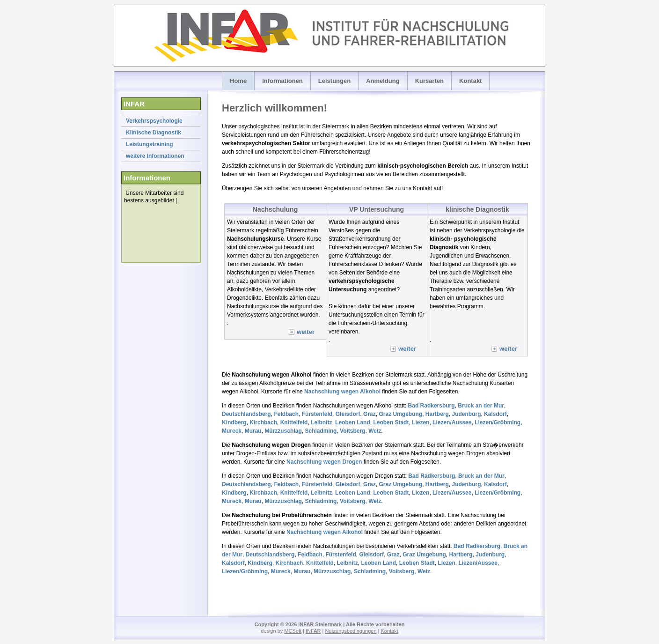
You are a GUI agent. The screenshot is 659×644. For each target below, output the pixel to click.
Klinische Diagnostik (154, 133)
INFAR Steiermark (320, 624)
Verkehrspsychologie (154, 121)
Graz (370, 414)
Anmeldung (383, 81)
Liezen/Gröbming (498, 422)
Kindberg (234, 422)
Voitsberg (352, 431)
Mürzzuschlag (283, 431)
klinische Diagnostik (477, 209)
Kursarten (429, 81)
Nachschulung (275, 209)
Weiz (375, 431)
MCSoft (293, 631)
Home (238, 81)
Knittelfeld (294, 422)
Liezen (421, 422)
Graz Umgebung (400, 414)
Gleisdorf (348, 414)
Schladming (321, 431)
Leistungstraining (150, 144)
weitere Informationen (155, 156)
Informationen (282, 81)
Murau (253, 431)
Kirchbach (263, 422)
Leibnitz (321, 422)
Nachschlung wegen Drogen (324, 462)
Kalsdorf (495, 414)
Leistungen (334, 81)
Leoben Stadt (391, 422)
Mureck (232, 431)
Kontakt (470, 81)
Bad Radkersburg (432, 406)
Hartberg (437, 414)
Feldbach (286, 414)
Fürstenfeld (317, 414)
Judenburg (467, 414)
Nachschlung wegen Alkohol (342, 392)
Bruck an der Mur (481, 406)
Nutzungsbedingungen (351, 631)
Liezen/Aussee (452, 422)
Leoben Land (353, 422)
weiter (306, 332)
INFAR (313, 631)
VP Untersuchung (377, 209)
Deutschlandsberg (246, 414)
